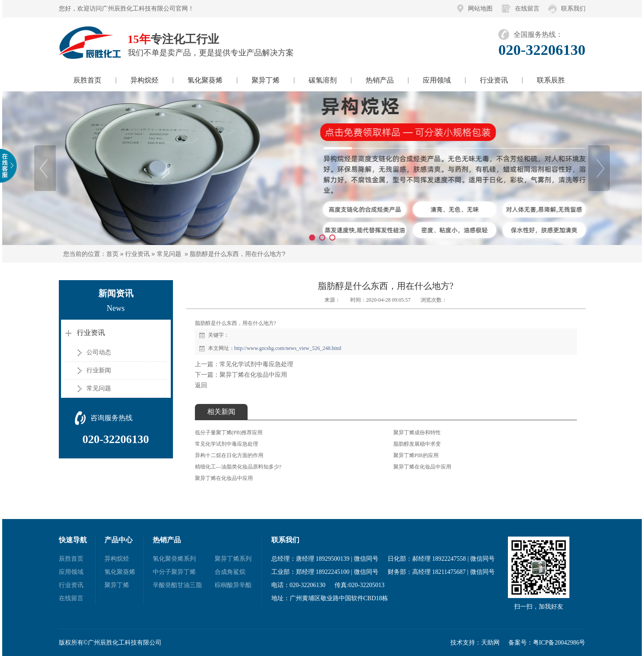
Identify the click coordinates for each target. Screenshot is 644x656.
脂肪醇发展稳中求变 (417, 444)
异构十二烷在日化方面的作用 (229, 455)
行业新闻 (99, 370)
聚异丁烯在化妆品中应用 (253, 375)
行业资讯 (494, 80)
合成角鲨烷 (230, 572)
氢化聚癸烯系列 (174, 559)
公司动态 (99, 352)
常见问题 (169, 254)
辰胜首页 (87, 80)
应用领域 (437, 80)
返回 (201, 385)
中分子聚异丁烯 (174, 572)
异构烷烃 (144, 80)
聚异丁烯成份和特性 (417, 433)
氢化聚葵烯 (205, 80)
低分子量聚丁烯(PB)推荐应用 (229, 433)
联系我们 (573, 9)
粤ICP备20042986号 (559, 643)
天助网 (490, 643)
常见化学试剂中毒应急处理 (256, 364)
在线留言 (527, 9)
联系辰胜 (551, 80)
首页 (112, 254)
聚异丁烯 (266, 80)
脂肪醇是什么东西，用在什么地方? (237, 254)
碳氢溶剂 (323, 80)
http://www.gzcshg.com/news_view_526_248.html (288, 348)
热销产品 (380, 80)
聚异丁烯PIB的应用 (416, 455)
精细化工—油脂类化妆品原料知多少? (238, 467)
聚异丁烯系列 (233, 559)
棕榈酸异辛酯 (233, 585)
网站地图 (480, 9)
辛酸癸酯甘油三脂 (177, 585)
